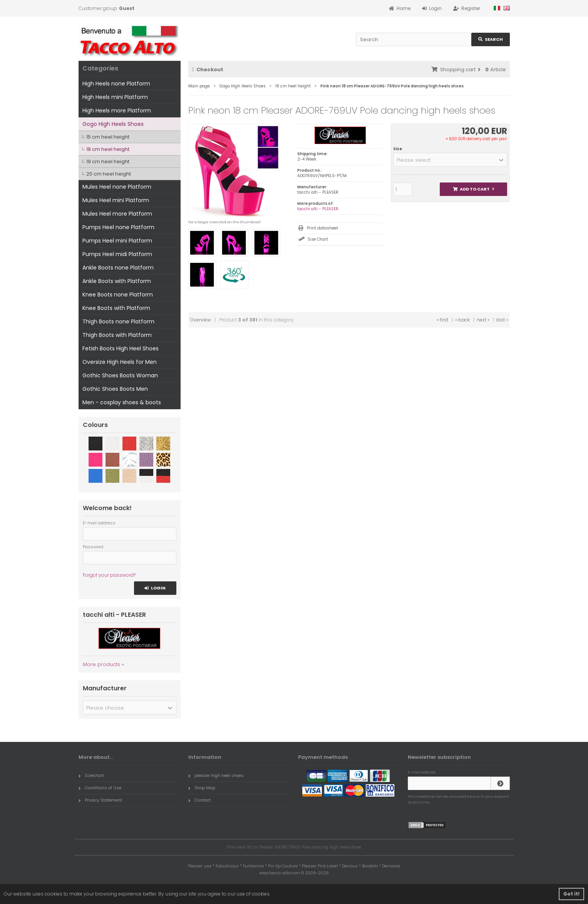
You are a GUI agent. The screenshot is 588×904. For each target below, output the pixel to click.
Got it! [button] (571, 894)
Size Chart (318, 239)
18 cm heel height (108, 149)
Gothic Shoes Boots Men (115, 389)
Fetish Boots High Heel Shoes (121, 348)
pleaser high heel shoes (216, 775)
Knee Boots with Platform (116, 308)
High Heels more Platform (117, 110)
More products (101, 664)
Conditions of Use (100, 788)
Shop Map (202, 788)
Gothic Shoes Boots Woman (120, 375)
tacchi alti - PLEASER (318, 209)
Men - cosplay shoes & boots (122, 402)
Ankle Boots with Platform (117, 281)
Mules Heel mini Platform (116, 200)
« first (442, 320)
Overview (201, 320)
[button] (450, 160)
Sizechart (91, 775)
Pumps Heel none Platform (118, 227)
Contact (199, 800)
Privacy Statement (100, 800)
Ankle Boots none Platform (118, 268)
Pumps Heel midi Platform (117, 254)
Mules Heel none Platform (117, 187)
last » (502, 320)
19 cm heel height (108, 162)
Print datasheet (322, 228)
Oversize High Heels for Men (120, 362)
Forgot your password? (109, 575)
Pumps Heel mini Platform (117, 241)
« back (462, 320)
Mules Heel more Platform (117, 214)
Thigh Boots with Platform (117, 335)
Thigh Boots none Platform (118, 321)
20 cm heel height (109, 174)
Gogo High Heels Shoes (113, 124)
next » (483, 320)
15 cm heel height (108, 137)
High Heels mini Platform (115, 97)
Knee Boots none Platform (118, 295)
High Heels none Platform (116, 84)
